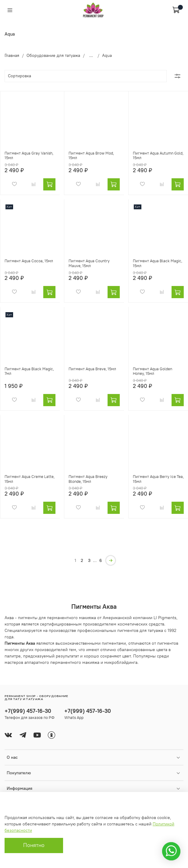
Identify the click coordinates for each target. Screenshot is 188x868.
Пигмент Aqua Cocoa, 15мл (29, 261)
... (91, 55)
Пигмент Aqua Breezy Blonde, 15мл (88, 479)
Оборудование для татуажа (53, 55)
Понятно (34, 845)
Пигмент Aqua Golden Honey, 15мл (153, 371)
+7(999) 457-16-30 (28, 711)
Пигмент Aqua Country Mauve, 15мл (89, 263)
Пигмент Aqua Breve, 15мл (92, 369)
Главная (12, 55)
